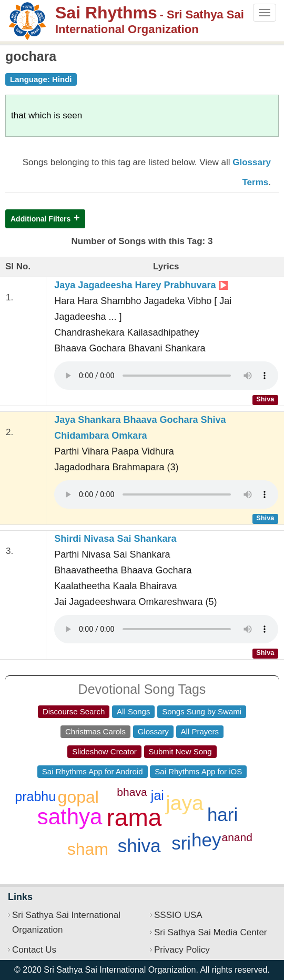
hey (206, 840)
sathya (70, 817)
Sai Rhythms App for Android (93, 771)
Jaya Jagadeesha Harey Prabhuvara (141, 285)
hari (222, 815)
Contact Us (34, 950)
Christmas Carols (95, 731)
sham (88, 849)
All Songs (133, 711)
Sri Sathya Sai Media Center (211, 932)
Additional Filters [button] (40, 219)
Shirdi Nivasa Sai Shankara (115, 539)
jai (158, 795)
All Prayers (200, 731)
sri (181, 843)
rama (134, 817)
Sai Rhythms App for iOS (198, 771)
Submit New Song (180, 751)
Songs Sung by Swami (202, 711)
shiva (139, 846)
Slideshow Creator (104, 751)
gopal (78, 797)
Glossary (153, 731)
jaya (185, 803)
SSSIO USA (178, 915)
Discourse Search (74, 711)
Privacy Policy (182, 950)
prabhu (35, 796)
